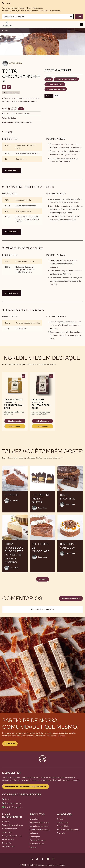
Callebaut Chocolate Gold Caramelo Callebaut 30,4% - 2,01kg (27, 219)
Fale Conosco (8, 839)
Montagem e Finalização (57, 89)
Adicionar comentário (71, 598)
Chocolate (34, 819)
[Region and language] (38, 17)
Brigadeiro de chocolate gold (67, 79)
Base (49, 79)
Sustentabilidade (10, 829)
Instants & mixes (37, 844)
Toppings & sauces (38, 840)
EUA (57, 96)
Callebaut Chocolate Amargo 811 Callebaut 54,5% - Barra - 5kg (25, 269)
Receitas (5, 30)
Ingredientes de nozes (39, 826)
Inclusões (34, 833)
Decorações (35, 837)
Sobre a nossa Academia (68, 830)
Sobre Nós (7, 832)
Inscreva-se (10, 744)
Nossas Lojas (63, 822)
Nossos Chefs (63, 826)
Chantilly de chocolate (56, 84)
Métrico (49, 96)
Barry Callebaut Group (12, 836)
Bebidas (33, 847)
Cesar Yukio (16, 63)
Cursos (60, 819)
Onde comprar (9, 846)
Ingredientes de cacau (39, 822)
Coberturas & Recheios (40, 830)
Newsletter (7, 843)
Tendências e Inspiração (13, 825)
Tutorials (61, 833)
